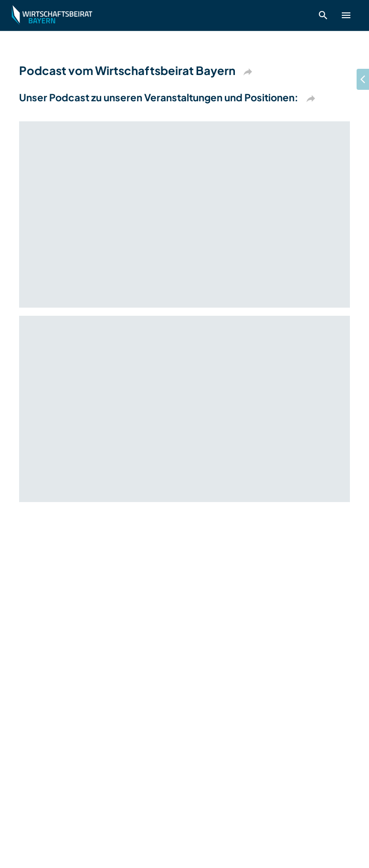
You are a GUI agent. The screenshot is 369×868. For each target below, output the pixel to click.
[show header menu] (346, 15)
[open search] (323, 15)
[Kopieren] (248, 72)
